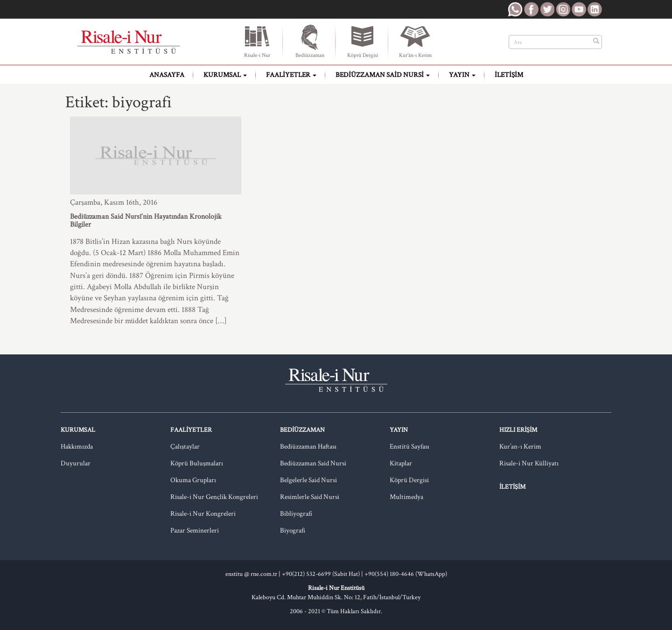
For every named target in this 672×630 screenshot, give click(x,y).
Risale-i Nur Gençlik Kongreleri (214, 497)
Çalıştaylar (185, 447)
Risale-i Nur (257, 41)
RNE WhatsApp (515, 9)
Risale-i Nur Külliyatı (529, 463)
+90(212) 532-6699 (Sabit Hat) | (323, 574)
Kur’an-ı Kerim (520, 447)
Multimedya (406, 497)
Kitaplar (401, 463)
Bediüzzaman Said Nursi (383, 75)
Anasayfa (167, 75)
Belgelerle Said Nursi (308, 480)
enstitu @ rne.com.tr (251, 574)
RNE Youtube (579, 9)
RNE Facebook (531, 9)
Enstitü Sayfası (409, 447)
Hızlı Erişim (518, 430)
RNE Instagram (563, 9)
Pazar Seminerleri (195, 530)
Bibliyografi (296, 514)
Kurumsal (225, 75)
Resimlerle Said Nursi (310, 497)
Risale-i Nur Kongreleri (203, 514)
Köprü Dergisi (363, 41)
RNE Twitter (547, 9)
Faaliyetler (291, 75)
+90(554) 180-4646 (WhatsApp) (406, 574)
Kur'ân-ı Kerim (415, 41)
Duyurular (76, 463)
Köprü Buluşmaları (197, 463)
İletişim (509, 75)
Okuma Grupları (193, 480)
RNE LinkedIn (595, 9)
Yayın (462, 75)
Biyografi (293, 530)
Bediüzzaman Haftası (308, 447)
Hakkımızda (77, 447)
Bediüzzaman (310, 41)
